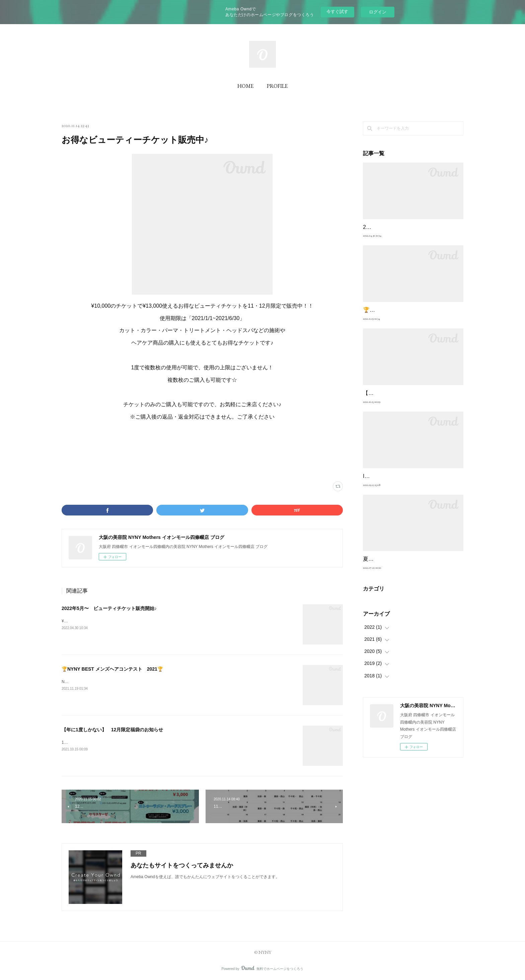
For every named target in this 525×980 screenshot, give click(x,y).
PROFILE (277, 86)
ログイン (378, 12)
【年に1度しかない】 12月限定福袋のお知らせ (112, 730)
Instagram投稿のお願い (391, 505)
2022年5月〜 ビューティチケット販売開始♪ (109, 608)
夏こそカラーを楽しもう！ (395, 588)
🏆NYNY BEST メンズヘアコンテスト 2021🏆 (112, 669)
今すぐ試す (337, 12)
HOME (245, 86)
